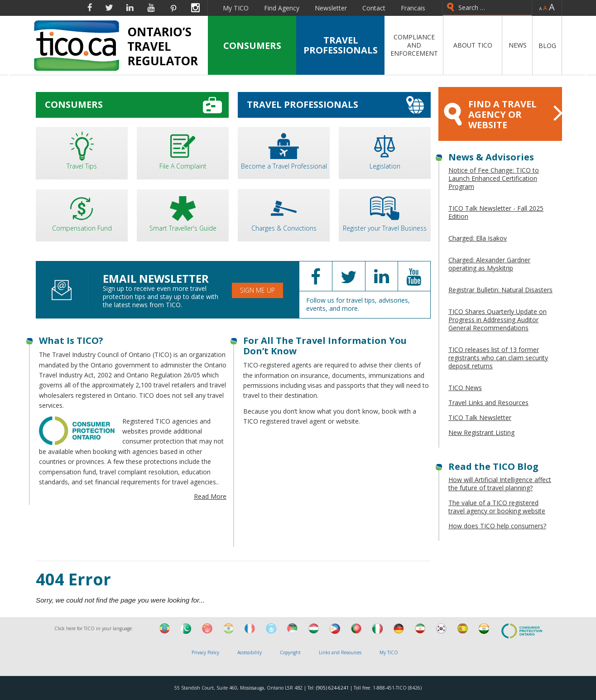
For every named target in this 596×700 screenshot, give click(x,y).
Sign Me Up (257, 290)
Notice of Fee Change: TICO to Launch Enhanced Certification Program (494, 178)
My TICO (236, 8)
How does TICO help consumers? (497, 526)
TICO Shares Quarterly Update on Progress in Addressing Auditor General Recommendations (497, 320)
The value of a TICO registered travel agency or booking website (497, 507)
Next (585, 77)
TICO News (465, 388)
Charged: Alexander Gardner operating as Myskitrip (489, 264)
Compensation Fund (82, 212)
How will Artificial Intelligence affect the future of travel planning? (500, 484)
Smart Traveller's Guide (183, 212)
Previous (11, 77)
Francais (413, 8)
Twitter (109, 8)
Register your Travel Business (385, 212)
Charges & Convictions (284, 212)
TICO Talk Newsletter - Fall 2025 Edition (496, 212)
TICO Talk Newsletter (480, 418)
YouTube (151, 8)
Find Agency (282, 8)
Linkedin (130, 8)
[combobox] (487, 8)
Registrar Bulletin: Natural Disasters (500, 290)
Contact (374, 8)
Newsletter (331, 8)
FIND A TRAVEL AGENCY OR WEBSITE (503, 114)
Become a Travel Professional (284, 150)
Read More (210, 496)
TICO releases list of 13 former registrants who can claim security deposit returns (498, 358)
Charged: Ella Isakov (478, 238)
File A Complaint (183, 150)
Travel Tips (82, 150)
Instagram (195, 8)
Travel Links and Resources (488, 403)
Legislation (385, 150)
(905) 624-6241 (332, 688)
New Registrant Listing (481, 432)
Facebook (90, 8)
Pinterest (173, 8)
